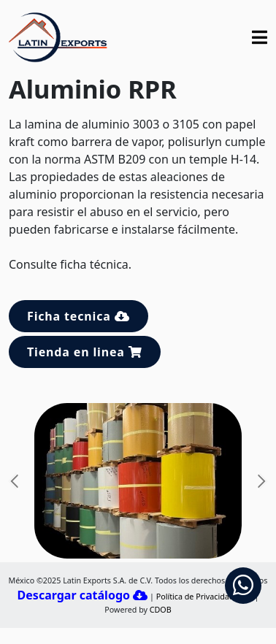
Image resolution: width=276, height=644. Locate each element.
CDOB (161, 610)
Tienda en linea (85, 352)
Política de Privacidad (195, 597)
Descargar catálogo (83, 595)
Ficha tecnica (78, 316)
